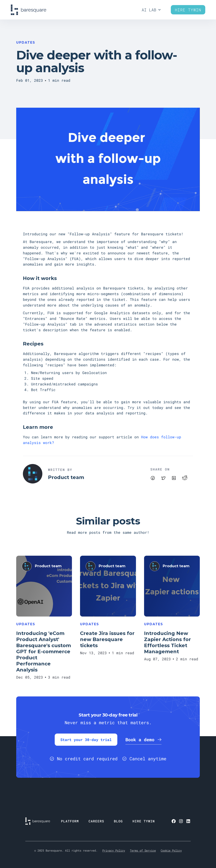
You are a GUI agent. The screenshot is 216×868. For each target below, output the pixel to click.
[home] (28, 10)
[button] (151, 10)
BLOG (118, 821)
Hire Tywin (188, 10)
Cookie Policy (171, 850)
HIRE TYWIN (144, 821)
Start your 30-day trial (86, 740)
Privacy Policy (114, 850)
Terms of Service (143, 850)
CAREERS (96, 821)
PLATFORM (70, 821)
